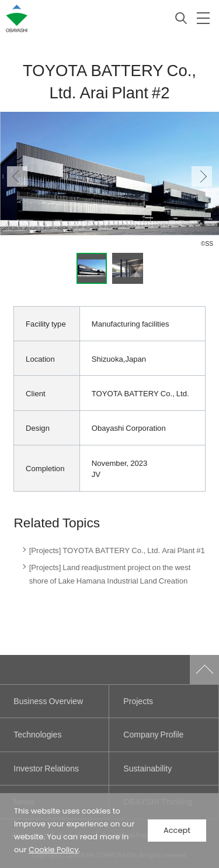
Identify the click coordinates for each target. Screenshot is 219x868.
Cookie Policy (54, 850)
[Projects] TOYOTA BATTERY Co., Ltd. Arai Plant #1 (117, 550)
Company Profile (153, 734)
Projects (138, 701)
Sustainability (147, 768)
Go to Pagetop (204, 670)
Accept (177, 830)
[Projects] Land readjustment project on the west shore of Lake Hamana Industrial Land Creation (110, 574)
